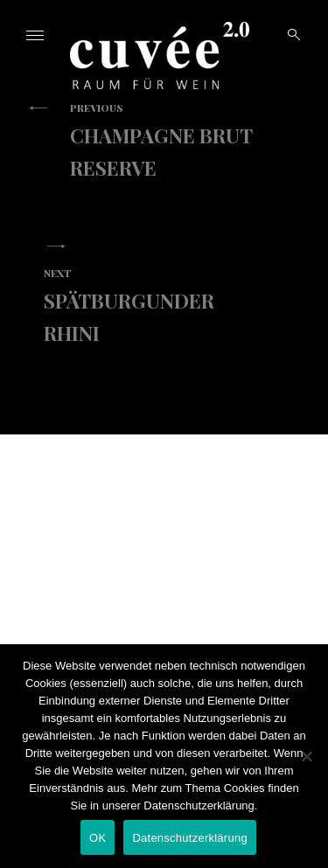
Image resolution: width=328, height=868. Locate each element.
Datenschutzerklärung (189, 838)
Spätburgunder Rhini (151, 306)
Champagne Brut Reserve (177, 141)
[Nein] (306, 756)
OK (98, 838)
